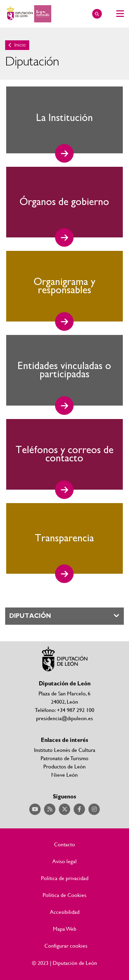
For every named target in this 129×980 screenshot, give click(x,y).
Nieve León (64, 774)
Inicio (20, 45)
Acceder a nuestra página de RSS (50, 809)
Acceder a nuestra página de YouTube (35, 809)
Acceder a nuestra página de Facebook (79, 809)
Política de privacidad (65, 878)
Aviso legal (64, 861)
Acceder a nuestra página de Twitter (64, 809)
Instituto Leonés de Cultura (65, 750)
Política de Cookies (64, 895)
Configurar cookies (66, 946)
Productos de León (64, 766)
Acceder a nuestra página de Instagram (94, 809)
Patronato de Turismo (64, 758)
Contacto (64, 844)
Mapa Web (65, 929)
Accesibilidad (65, 912)
